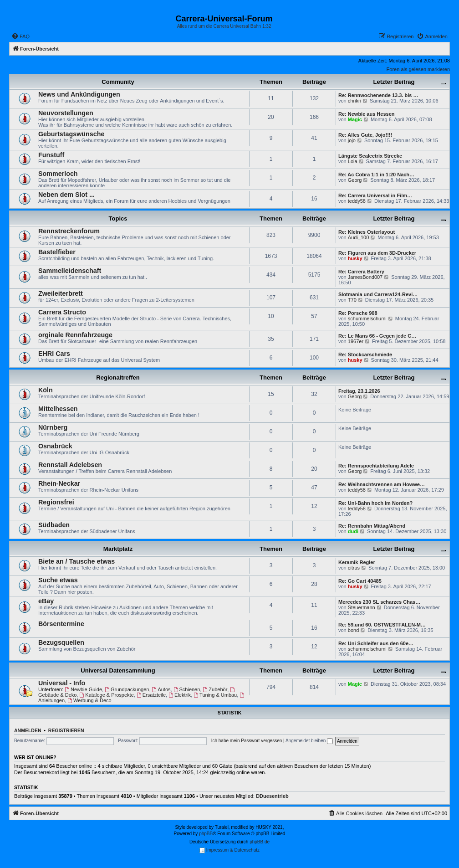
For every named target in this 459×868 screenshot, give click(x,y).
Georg (355, 180)
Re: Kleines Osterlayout (367, 232)
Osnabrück (55, 446)
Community (118, 82)
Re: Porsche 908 (358, 313)
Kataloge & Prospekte (107, 695)
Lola (353, 161)
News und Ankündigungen (79, 94)
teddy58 (357, 201)
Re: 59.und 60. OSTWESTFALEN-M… (382, 625)
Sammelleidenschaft (70, 271)
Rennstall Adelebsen (70, 465)
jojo (352, 140)
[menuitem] (20, 36)
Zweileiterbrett (61, 293)
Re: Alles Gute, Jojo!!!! (365, 135)
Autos (161, 689)
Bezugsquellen (61, 642)
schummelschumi (367, 318)
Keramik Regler (357, 562)
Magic (355, 119)
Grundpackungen (127, 689)
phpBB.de (260, 842)
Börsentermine (61, 624)
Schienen (187, 689)
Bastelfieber (57, 252)
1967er (356, 341)
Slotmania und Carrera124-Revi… (378, 294)
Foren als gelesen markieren (418, 69)
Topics (118, 218)
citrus (354, 568)
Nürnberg (53, 427)
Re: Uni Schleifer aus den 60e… (376, 643)
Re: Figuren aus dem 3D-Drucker (377, 253)
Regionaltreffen (118, 378)
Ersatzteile (151, 695)
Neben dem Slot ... (66, 195)
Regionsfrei (56, 502)
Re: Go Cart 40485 (360, 581)
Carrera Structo (62, 312)
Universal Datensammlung (118, 670)
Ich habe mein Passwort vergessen (247, 741)
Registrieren (66, 730)
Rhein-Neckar (59, 483)
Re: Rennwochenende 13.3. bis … (378, 95)
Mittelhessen (58, 409)
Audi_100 (359, 237)
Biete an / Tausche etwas (76, 561)
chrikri (354, 101)
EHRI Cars (54, 354)
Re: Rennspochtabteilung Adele (376, 466)
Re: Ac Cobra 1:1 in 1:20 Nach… (376, 175)
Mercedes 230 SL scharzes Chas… (379, 602)
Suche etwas (58, 580)
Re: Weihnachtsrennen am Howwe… (382, 484)
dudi (353, 531)
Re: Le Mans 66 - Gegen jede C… (377, 336)
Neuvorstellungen (66, 113)
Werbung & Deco (89, 700)
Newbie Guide (83, 689)
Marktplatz (118, 549)
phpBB (206, 834)
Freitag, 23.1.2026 (359, 391)
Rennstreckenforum (69, 231)
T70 (352, 300)
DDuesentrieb (272, 796)
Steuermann (362, 607)
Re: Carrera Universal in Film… (375, 195)
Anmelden (28, 730)
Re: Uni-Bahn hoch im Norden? (375, 503)
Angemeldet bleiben (309, 741)
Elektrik (180, 695)
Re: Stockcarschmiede (365, 354)
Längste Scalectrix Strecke (370, 156)
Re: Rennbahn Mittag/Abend (372, 526)
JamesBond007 (365, 277)
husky (355, 258)
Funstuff (51, 155)
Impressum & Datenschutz (229, 850)
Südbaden (54, 525)
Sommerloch (58, 174)
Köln (46, 390)
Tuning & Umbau (215, 695)
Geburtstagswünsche (71, 134)
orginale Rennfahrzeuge (75, 335)
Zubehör (215, 689)
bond (353, 630)
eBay (46, 601)
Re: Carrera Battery (361, 272)
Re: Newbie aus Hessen (367, 114)
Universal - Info (62, 683)
